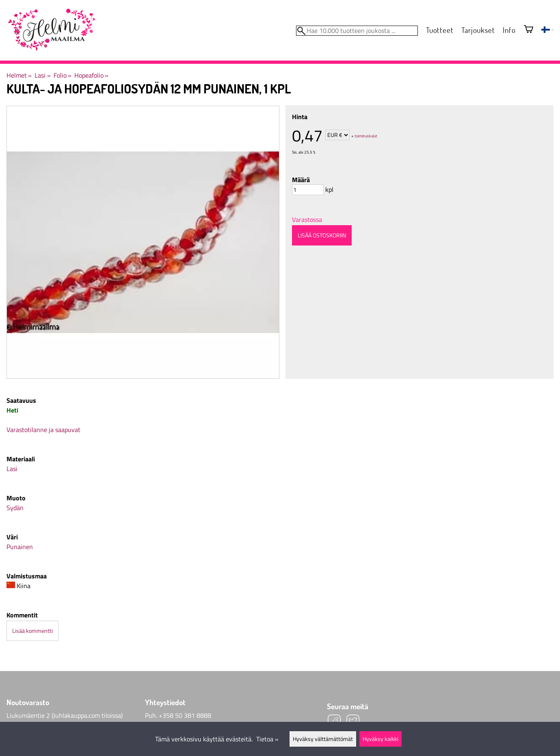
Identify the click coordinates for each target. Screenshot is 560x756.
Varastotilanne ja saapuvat (43, 430)
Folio (63, 75)
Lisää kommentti (32, 631)
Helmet (19, 75)
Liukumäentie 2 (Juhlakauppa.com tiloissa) (65, 715)
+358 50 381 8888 (185, 715)
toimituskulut (366, 136)
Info (509, 30)
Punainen (20, 547)
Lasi (42, 75)
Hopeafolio (91, 75)
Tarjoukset (478, 30)
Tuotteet (440, 30)
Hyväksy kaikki (381, 739)
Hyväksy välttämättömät (323, 739)
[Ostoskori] (529, 30)
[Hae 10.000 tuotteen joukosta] (357, 31)
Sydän (15, 508)
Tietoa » (267, 739)
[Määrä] (308, 190)
